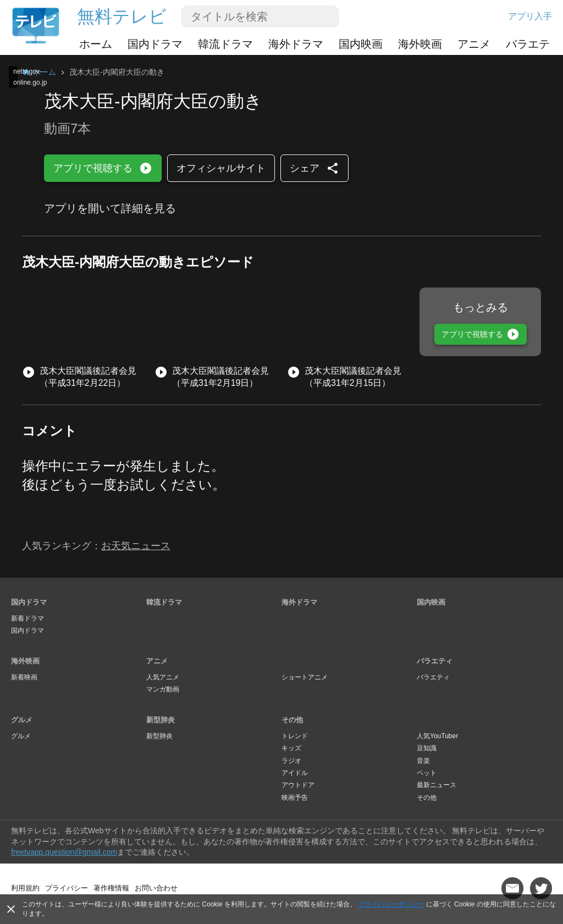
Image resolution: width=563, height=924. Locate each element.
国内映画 (361, 44)
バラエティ (533, 44)
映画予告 (295, 798)
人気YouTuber (437, 736)
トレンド (295, 736)
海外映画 (420, 44)
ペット (427, 773)
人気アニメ (163, 677)
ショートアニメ (305, 677)
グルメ (22, 720)
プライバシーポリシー (391, 904)
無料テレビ (122, 16)
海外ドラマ (296, 44)
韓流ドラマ (225, 44)
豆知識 (427, 748)
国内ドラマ (155, 44)
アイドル (295, 773)
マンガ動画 (163, 689)
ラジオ (291, 761)
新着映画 (24, 677)
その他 (292, 720)
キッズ (291, 748)
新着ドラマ (27, 618)
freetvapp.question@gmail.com (64, 852)
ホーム (96, 44)
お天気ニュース (136, 546)
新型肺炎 (161, 720)
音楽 (423, 761)
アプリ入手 (530, 16)
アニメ (474, 44)
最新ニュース (437, 785)
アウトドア (298, 785)
